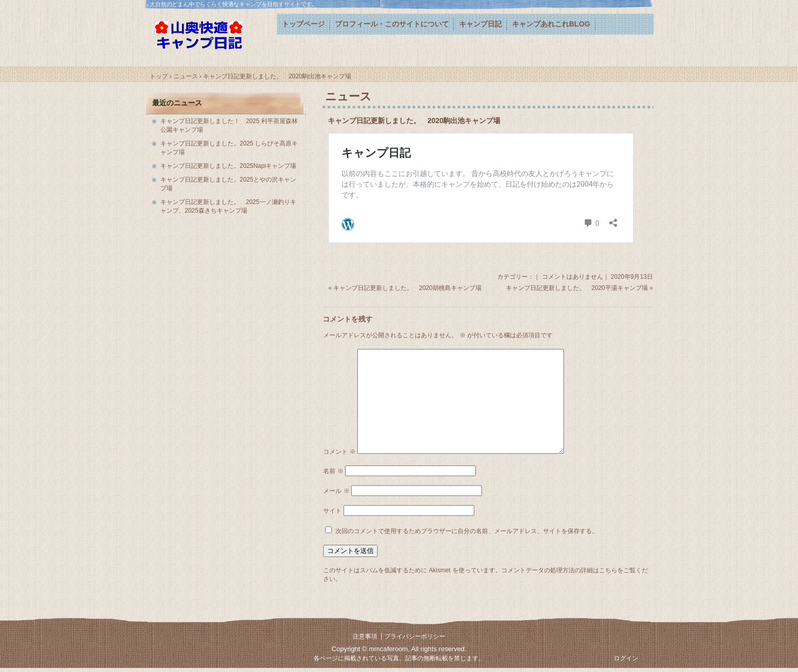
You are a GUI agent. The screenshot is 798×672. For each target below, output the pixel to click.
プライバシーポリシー (415, 636)
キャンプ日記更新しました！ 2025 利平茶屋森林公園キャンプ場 (229, 125)
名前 (333, 471)
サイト (332, 511)
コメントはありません (573, 277)
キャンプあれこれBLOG (551, 24)
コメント (339, 452)
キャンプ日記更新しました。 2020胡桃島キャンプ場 (407, 288)
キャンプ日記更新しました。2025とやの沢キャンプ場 (228, 184)
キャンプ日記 (480, 24)
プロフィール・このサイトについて (392, 24)
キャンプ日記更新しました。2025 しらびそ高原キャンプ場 (229, 148)
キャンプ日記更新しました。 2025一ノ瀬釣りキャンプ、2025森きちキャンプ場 (228, 206)
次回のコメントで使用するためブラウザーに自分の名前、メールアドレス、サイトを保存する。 (467, 531)
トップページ (303, 24)
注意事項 (365, 636)
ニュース (348, 96)
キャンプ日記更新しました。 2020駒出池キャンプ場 (414, 121)
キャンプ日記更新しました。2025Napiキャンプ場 (228, 166)
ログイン (626, 658)
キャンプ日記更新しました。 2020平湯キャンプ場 (577, 288)
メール (336, 491)
